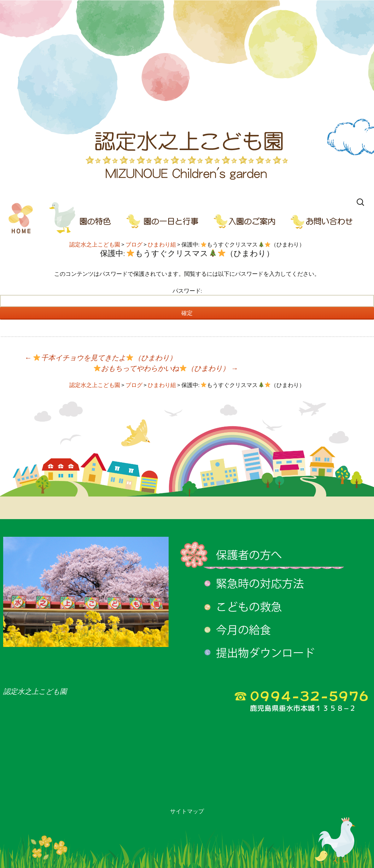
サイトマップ (187, 811)
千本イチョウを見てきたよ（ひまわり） (100, 358)
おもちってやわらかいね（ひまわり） (166, 368)
